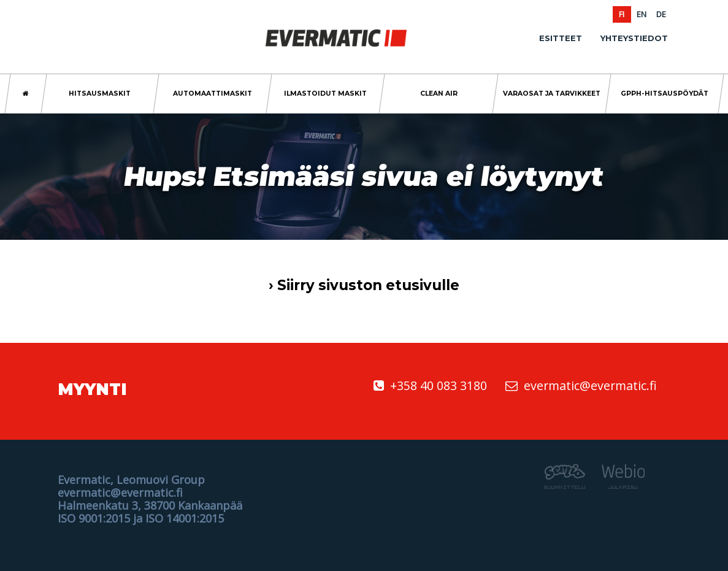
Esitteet (561, 38)
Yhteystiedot (634, 38)
